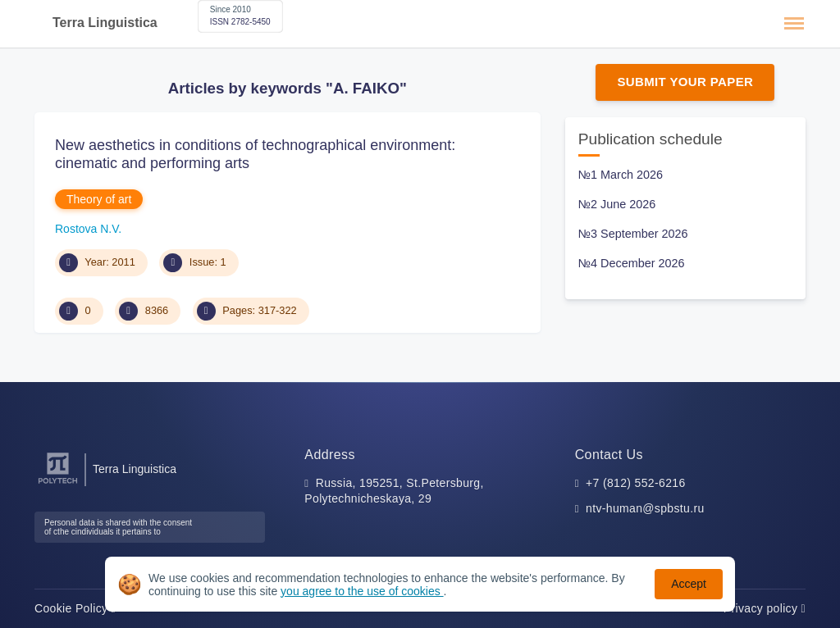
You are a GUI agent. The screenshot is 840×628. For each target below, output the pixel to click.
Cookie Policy (75, 608)
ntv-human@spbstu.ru (645, 508)
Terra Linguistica (105, 23)
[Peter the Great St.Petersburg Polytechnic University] (58, 484)
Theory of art (99, 199)
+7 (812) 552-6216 (636, 483)
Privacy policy (765, 608)
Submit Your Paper (685, 82)
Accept (689, 584)
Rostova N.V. (88, 229)
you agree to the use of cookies (362, 591)
